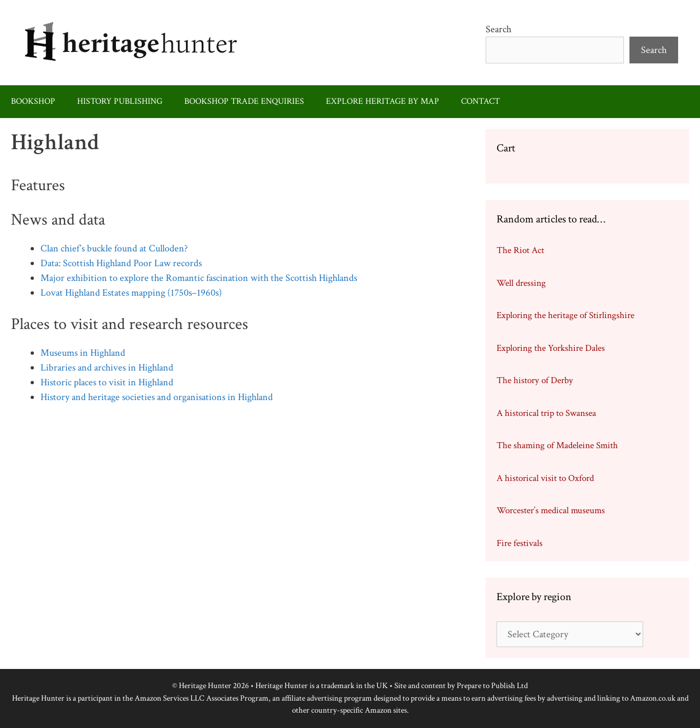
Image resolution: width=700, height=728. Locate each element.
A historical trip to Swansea (546, 413)
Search (498, 29)
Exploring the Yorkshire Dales (551, 348)
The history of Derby (535, 380)
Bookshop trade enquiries (244, 101)
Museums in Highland (83, 353)
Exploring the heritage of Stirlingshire (565, 315)
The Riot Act (520, 250)
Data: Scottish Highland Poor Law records (121, 263)
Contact (480, 101)
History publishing (120, 101)
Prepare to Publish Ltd (492, 686)
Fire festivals (520, 543)
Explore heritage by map (383, 101)
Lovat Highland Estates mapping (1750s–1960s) (131, 293)
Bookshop (33, 101)
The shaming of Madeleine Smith (557, 445)
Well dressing (521, 283)
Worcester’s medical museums (551, 510)
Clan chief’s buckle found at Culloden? (114, 248)
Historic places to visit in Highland (107, 382)
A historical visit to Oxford (545, 478)
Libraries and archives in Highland (107, 368)
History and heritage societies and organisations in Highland (157, 397)
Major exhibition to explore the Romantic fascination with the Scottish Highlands (199, 278)
